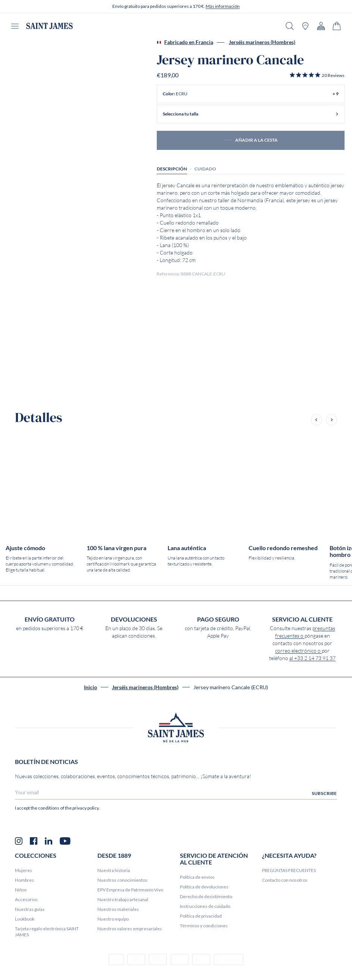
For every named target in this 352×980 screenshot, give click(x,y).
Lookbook (25, 919)
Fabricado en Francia (185, 42)
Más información (223, 6)
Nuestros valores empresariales (130, 929)
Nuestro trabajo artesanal (123, 899)
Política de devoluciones (204, 887)
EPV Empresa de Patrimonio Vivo (130, 890)
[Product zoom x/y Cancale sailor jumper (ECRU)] (37, 92)
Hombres (24, 880)
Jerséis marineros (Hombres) (262, 42)
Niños (21, 890)
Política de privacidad (201, 916)
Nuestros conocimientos (122, 880)
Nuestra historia (114, 870)
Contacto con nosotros (285, 880)
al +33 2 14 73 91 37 (312, 658)
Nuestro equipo (113, 919)
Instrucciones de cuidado (205, 906)
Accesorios (26, 899)
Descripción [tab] (172, 169)
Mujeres (24, 870)
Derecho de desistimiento (206, 896)
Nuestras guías (30, 909)
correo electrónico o (298, 651)
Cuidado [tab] (205, 169)
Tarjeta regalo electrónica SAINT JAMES (47, 932)
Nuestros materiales (118, 909)
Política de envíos (197, 877)
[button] (317, 75)
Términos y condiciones (204, 926)
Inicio (91, 687)
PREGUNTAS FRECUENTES (289, 870)
